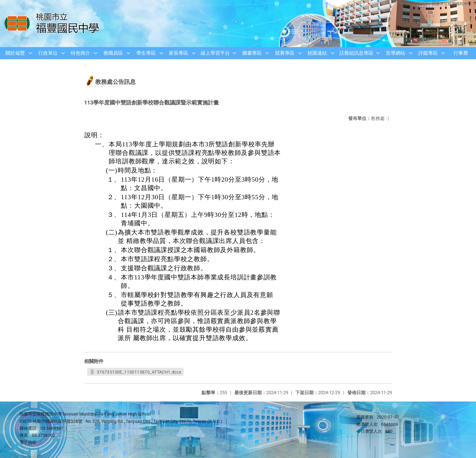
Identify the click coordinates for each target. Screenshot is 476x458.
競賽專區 (285, 53)
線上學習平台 (215, 53)
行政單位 (48, 53)
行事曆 (461, 53)
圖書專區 (252, 53)
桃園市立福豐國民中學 (452, 4)
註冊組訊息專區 (356, 53)
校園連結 (317, 53)
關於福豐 (15, 53)
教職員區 (113, 53)
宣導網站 (396, 53)
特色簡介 (80, 53)
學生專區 (146, 53)
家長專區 (178, 53)
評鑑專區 (428, 53)
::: (85, 65)
